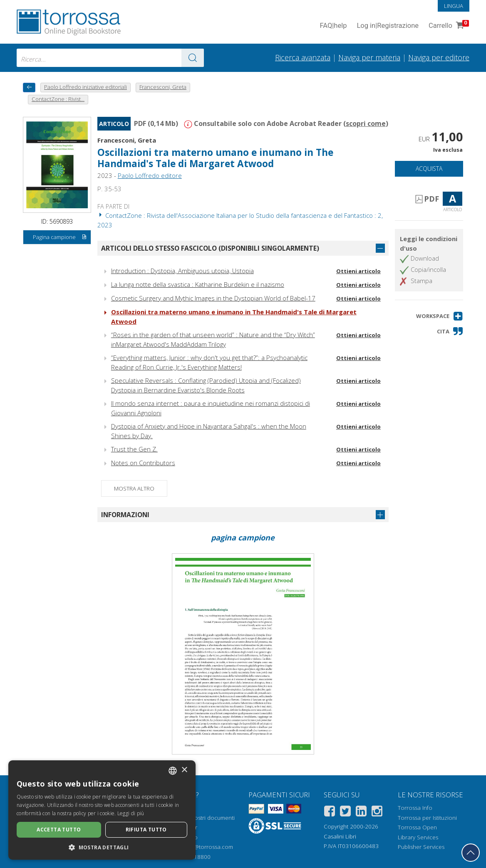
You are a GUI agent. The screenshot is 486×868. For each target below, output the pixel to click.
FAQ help (333, 26)
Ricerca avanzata (303, 57)
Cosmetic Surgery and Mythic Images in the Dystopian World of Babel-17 (213, 298)
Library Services (418, 837)
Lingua (454, 6)
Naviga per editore (439, 57)
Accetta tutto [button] (59, 830)
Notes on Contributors (143, 463)
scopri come (366, 123)
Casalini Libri (340, 836)
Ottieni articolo (358, 271)
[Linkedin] (361, 813)
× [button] (184, 770)
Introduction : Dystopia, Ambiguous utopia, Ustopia (182, 271)
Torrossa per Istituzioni (427, 818)
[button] (440, 316)
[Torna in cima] (471, 853)
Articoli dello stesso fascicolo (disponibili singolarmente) (210, 248)
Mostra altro (134, 488)
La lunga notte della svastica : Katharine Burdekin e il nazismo (198, 284)
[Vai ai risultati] (193, 58)
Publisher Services (421, 847)
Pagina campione (60, 237)
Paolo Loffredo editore (150, 175)
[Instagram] (377, 813)
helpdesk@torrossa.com (202, 847)
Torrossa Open (417, 827)
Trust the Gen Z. (134, 449)
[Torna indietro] (29, 88)
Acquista (429, 169)
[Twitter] (345, 813)
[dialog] (102, 810)
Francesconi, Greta (127, 140)
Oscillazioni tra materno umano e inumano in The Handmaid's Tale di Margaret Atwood (215, 158)
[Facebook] (330, 813)
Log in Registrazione (388, 26)
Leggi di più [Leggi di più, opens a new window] (131, 813)
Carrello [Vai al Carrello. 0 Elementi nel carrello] (448, 26)
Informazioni (125, 515)
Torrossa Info (415, 808)
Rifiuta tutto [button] (146, 830)
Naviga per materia (369, 57)
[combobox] (110, 58)
